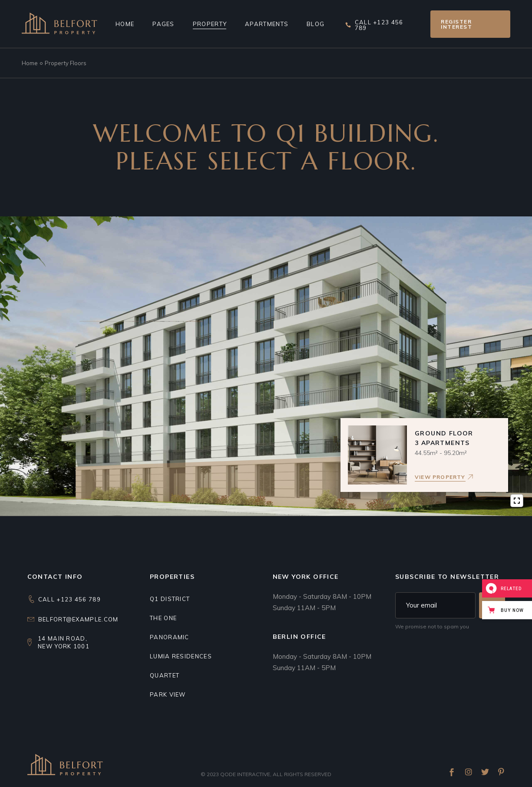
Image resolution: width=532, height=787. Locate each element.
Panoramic (170, 637)
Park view (168, 694)
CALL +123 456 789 (69, 599)
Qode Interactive (245, 774)
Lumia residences (181, 656)
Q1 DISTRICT (170, 599)
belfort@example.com (78, 619)
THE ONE (163, 618)
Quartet (165, 675)
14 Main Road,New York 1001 (64, 642)
